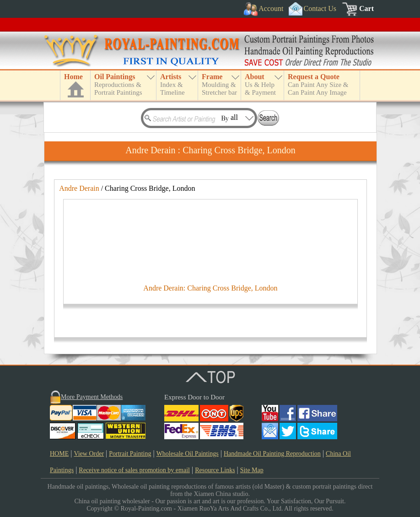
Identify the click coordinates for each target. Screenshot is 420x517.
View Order (89, 454)
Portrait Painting (130, 454)
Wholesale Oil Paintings (188, 454)
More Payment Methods (92, 397)
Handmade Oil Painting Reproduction (272, 454)
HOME (59, 454)
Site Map (252, 470)
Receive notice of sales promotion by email (134, 470)
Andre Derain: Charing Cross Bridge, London (210, 288)
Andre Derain (79, 188)
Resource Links (215, 470)
